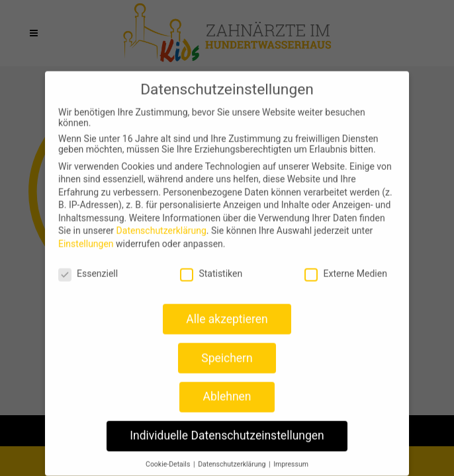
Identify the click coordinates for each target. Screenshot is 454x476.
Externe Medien (345, 266)
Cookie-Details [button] (169, 456)
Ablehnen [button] (227, 389)
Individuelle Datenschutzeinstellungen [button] (227, 428)
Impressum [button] (291, 456)
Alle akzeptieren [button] (227, 311)
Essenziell (88, 266)
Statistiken (211, 266)
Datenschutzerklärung (161, 223)
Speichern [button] (227, 350)
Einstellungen (86, 236)
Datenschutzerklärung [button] (233, 456)
